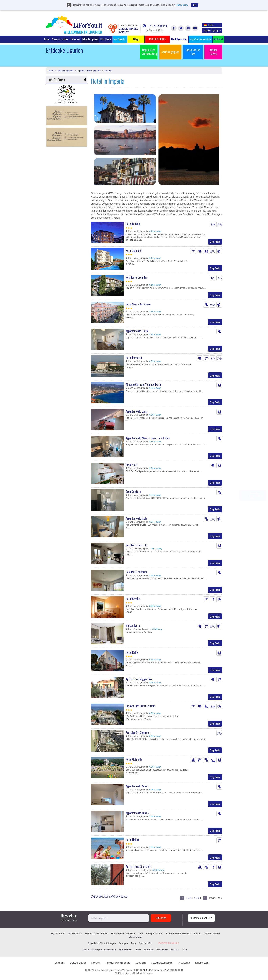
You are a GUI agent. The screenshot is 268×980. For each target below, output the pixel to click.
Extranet (218, 39)
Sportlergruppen (170, 52)
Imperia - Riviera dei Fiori (89, 71)
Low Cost (96, 963)
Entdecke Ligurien (90, 39)
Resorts (175, 950)
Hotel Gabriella (134, 759)
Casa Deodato (133, 492)
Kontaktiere (106, 39)
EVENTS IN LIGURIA (169, 943)
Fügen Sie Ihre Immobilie (200, 39)
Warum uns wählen (60, 39)
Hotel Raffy (132, 652)
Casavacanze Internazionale (140, 706)
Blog (133, 943)
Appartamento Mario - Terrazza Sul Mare (148, 438)
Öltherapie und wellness (179, 934)
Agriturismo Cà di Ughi (138, 867)
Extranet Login (202, 963)
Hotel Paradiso (134, 358)
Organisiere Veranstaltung (149, 52)
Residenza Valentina (136, 572)
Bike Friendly (75, 934)
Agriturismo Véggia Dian (139, 679)
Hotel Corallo (133, 599)
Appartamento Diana (137, 331)
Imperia (108, 71)
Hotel (138, 950)
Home (47, 39)
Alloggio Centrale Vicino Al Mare (143, 384)
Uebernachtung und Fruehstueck (100, 950)
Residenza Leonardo (136, 545)
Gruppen (123, 943)
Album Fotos (213, 52)
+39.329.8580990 (155, 26)
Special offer (145, 943)
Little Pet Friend (212, 934)
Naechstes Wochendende (118, 963)
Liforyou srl (127, 973)
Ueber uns (75, 39)
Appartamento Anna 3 (137, 786)
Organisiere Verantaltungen (102, 943)
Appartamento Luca (136, 411)
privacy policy (182, 5)
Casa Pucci (132, 465)
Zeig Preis (215, 241)
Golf (141, 934)
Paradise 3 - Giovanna (138, 733)
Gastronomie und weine (123, 934)
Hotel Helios (132, 840)
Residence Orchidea (137, 277)
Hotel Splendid (134, 251)
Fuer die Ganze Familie (96, 934)
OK (194, 5)
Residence (162, 950)
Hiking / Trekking (155, 934)
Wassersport (135, 937)
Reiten (197, 934)
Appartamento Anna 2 (137, 813)
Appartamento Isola (136, 518)
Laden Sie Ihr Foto (193, 52)
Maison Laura (133, 625)
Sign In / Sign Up (212, 30)
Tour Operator (120, 39)
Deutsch (212, 25)
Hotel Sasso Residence (138, 304)
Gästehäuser (126, 950)
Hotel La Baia (133, 224)
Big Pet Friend (58, 934)
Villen (185, 950)
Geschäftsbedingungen (162, 963)
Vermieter (149, 950)
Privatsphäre (184, 963)
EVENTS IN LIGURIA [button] (157, 39)
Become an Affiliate (201, 918)
